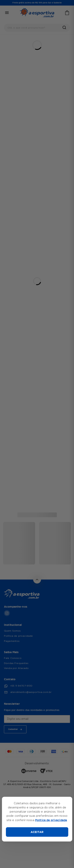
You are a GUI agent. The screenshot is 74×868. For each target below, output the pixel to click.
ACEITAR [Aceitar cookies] (37, 832)
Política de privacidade (51, 820)
